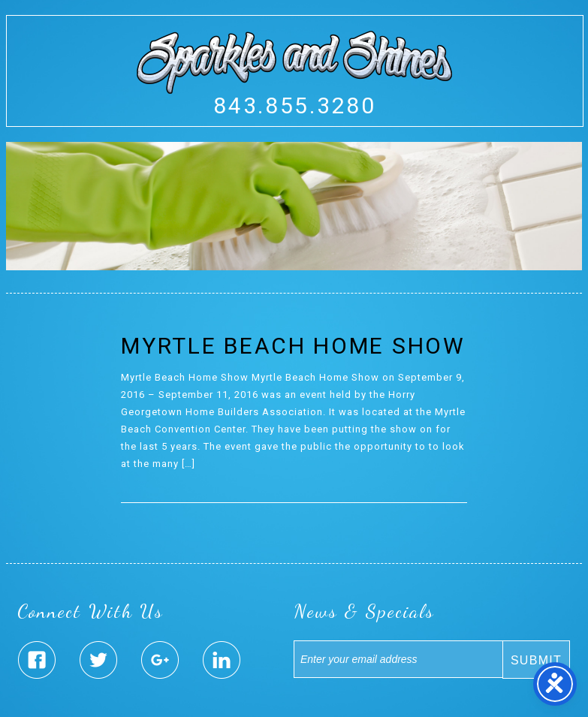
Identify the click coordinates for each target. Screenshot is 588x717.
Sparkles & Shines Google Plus (160, 660)
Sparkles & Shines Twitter (98, 660)
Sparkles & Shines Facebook (37, 660)
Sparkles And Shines (294, 63)
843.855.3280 (294, 105)
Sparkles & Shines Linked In (222, 660)
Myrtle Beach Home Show (293, 346)
